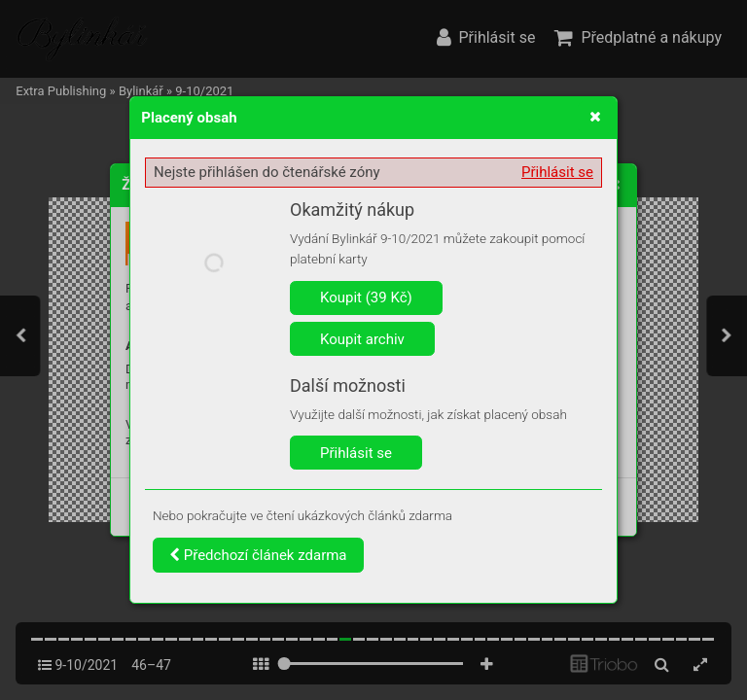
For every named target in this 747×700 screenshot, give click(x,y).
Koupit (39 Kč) (366, 297)
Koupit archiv (362, 339)
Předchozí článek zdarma (258, 555)
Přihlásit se (557, 172)
